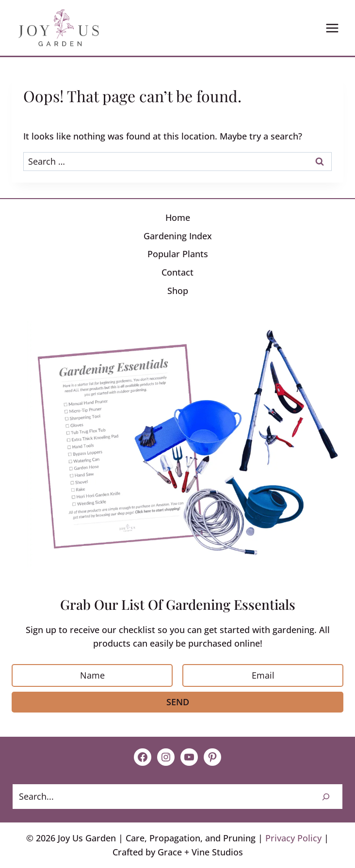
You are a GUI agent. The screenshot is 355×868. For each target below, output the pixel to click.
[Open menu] (332, 28)
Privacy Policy (293, 838)
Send (178, 702)
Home (178, 217)
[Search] (326, 797)
